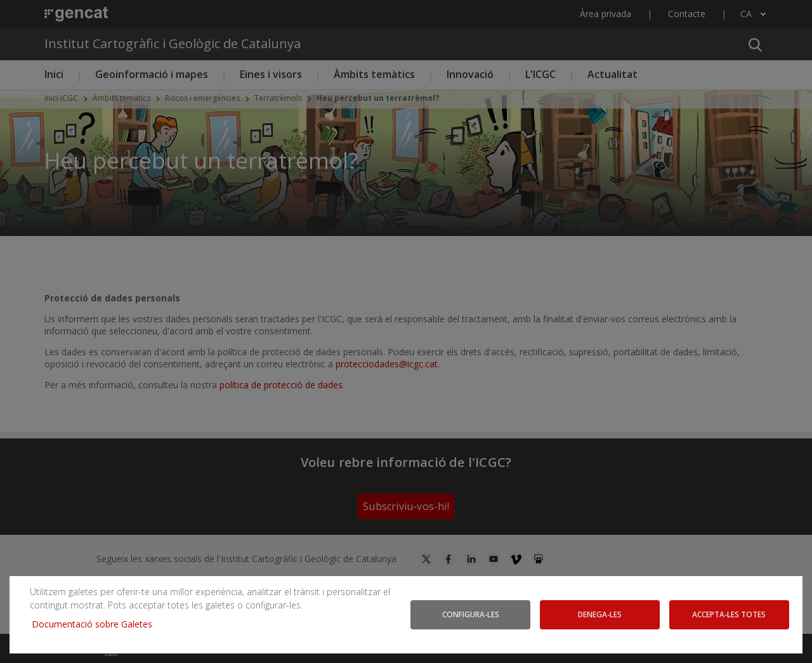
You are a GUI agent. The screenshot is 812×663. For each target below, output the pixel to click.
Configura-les (470, 614)
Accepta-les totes (729, 614)
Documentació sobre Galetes (97, 624)
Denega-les (600, 614)
